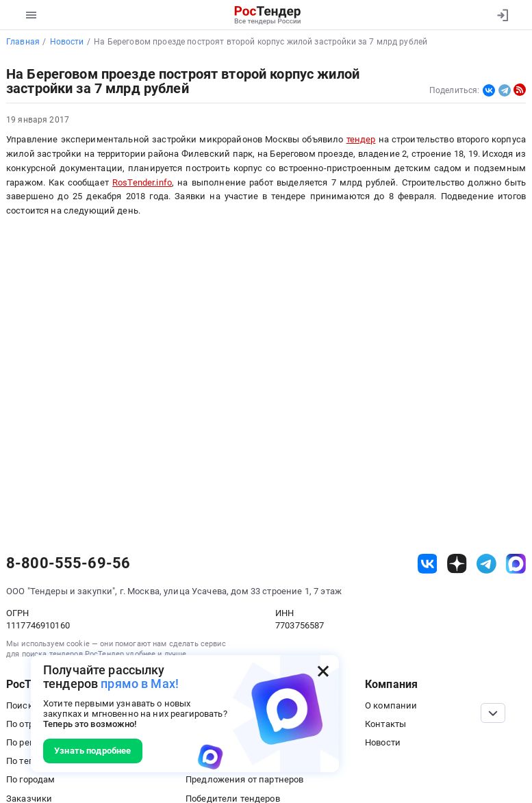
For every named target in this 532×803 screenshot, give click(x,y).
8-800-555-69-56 (68, 563)
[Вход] (502, 15)
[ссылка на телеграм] (486, 564)
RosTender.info (142, 182)
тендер (361, 139)
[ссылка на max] (516, 564)
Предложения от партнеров (244, 779)
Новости (383, 742)
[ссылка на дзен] (457, 564)
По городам (30, 779)
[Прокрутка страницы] (493, 713)
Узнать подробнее (92, 751)
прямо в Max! (140, 684)
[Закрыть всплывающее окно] (323, 671)
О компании (391, 705)
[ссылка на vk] (428, 564)
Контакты (385, 724)
